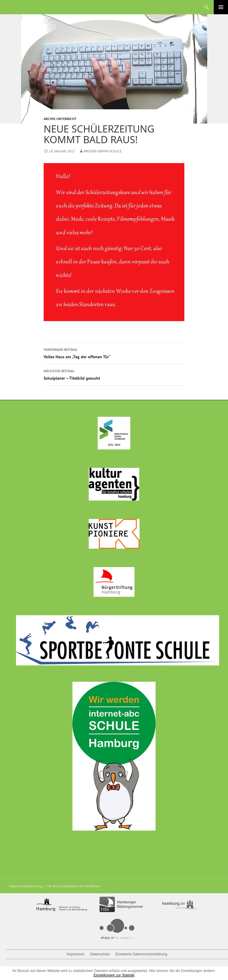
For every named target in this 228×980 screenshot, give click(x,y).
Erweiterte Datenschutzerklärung (141, 954)
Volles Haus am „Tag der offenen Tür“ (114, 353)
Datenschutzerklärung (26, 886)
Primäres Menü (221, 7)
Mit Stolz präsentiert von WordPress (73, 886)
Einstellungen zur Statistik (114, 975)
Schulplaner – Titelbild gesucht (114, 374)
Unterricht (66, 119)
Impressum (76, 954)
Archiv (49, 119)
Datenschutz (100, 954)
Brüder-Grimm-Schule (103, 151)
